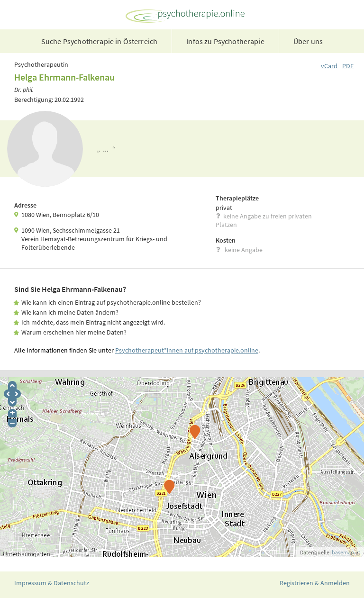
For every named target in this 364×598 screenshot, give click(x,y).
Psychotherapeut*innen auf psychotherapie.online (187, 350)
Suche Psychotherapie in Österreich (99, 41)
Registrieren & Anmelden (315, 583)
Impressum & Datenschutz (52, 583)
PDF (348, 66)
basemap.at (346, 552)
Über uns (308, 41)
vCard (329, 66)
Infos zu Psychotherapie (225, 41)
